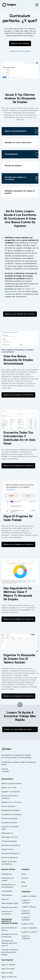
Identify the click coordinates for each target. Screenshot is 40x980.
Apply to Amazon (8, 965)
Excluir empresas (8, 806)
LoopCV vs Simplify (29, 928)
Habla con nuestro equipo (21, 51)
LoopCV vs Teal (28, 924)
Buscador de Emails (9, 823)
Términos (5, 769)
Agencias (5, 899)
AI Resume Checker (9, 841)
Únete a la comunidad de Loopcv (20, 729)
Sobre (24, 874)
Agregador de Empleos (11, 810)
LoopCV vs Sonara (29, 907)
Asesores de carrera (10, 907)
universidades (7, 891)
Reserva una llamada (20, 43)
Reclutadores (7, 895)
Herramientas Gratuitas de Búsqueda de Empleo (10, 921)
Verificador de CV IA (10, 837)
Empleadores (7, 874)
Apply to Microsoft (9, 977)
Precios (24, 886)
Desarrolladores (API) (10, 903)
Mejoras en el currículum (12, 802)
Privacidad (5, 771)
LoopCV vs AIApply (29, 896)
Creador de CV (7, 849)
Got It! (28, 496)
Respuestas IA (7, 833)
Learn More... (11, 489)
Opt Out (12, 496)
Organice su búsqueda (11, 792)
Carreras (25, 878)
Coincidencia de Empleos (11, 815)
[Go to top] (20, 705)
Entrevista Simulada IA (11, 854)
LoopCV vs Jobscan (29, 932)
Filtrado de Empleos (10, 819)
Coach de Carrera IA (10, 858)
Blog (23, 882)
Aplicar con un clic (9, 788)
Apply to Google (8, 969)
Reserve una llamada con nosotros (20, 314)
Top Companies (7, 960)
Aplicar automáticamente (12, 784)
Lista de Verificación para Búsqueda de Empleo (10, 952)
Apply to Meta (7, 973)
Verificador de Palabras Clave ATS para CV (9, 943)
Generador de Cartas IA (11, 845)
